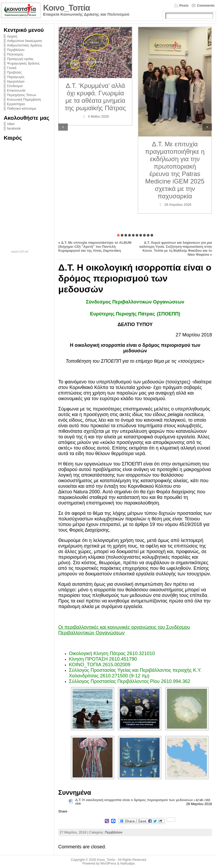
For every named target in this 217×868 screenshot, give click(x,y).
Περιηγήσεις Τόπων (22, 95)
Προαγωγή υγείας (20, 59)
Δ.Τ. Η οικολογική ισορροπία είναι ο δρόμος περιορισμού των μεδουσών (134, 800)
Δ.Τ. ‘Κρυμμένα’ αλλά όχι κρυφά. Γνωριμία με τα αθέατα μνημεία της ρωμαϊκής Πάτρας (95, 97)
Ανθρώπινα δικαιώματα (24, 41)
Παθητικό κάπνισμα (22, 108)
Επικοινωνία (16, 90)
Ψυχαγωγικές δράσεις (23, 63)
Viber (11, 124)
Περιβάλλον (16, 50)
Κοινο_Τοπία (66, 8)
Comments (206, 5)
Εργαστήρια (16, 104)
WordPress (108, 863)
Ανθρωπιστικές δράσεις (25, 45)
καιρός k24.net (20, 252)
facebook (14, 128)
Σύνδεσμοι (15, 86)
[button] (118, 235)
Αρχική (12, 36)
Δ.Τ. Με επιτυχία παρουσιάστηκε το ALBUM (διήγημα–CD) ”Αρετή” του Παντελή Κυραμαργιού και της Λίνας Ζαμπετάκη (95, 247)
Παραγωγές (16, 77)
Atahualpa (127, 863)
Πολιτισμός (15, 54)
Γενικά (12, 68)
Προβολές (14, 72)
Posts (184, 5)
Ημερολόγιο (16, 81)
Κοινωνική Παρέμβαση (24, 99)
